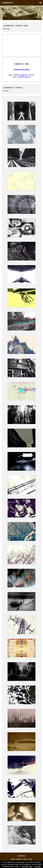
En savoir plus (27, 866)
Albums (13, 859)
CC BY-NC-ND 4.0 (24, 77)
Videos (25, 859)
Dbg (10, 75)
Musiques (19, 859)
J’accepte (37, 866)
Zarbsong (23, 75)
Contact (30, 859)
